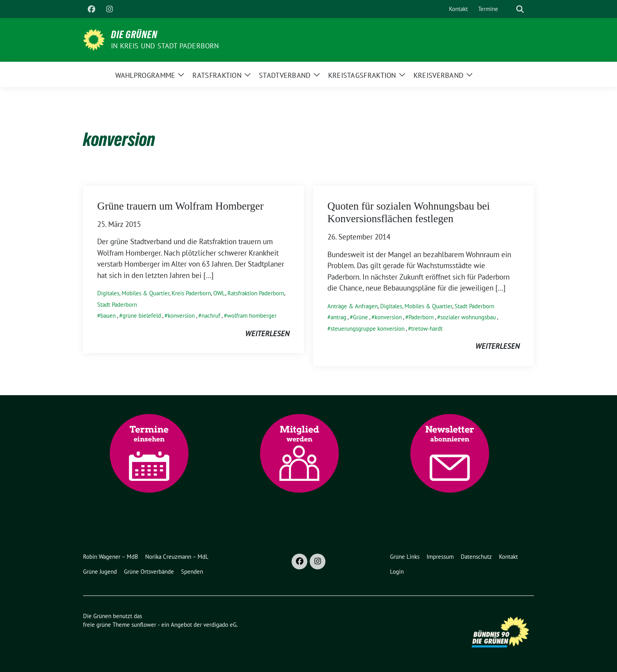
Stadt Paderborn (117, 305)
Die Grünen (134, 35)
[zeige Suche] (520, 9)
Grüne (360, 317)
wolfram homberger (252, 316)
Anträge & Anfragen (353, 306)
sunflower (144, 625)
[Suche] (509, 9)
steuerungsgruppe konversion (368, 329)
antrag (338, 317)
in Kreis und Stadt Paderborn (165, 46)
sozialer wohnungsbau (468, 317)
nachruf (211, 316)
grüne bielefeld (142, 316)
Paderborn (421, 317)
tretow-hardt (427, 329)
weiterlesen (267, 333)
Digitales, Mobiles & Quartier (133, 293)
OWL (219, 293)
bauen (108, 316)
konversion (181, 316)
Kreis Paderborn (191, 293)
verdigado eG (220, 625)
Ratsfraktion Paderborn (256, 293)
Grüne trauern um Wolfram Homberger (180, 206)
